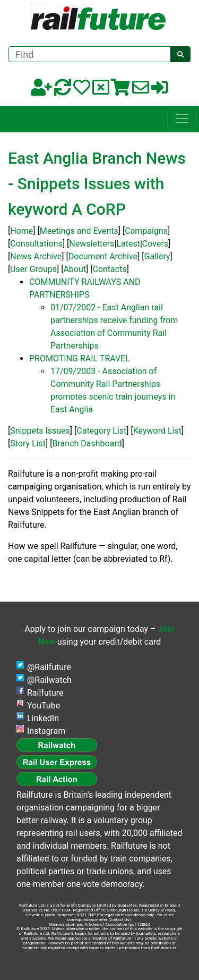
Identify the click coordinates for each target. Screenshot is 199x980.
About (75, 269)
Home (21, 231)
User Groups (33, 269)
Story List (28, 443)
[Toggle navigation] (182, 119)
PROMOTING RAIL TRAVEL (80, 358)
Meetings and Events (79, 231)
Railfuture (45, 693)
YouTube (44, 706)
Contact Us (119, 920)
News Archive (36, 256)
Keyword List (157, 431)
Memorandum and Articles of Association (88, 924)
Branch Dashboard (87, 443)
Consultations (36, 244)
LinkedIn (43, 718)
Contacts (109, 269)
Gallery (157, 256)
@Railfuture (49, 667)
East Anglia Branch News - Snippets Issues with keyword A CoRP (97, 184)
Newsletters (92, 244)
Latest (128, 244)
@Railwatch (49, 680)
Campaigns (146, 231)
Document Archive (103, 256)
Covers (155, 244)
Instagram (46, 731)
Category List (101, 431)
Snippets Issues (40, 431)
